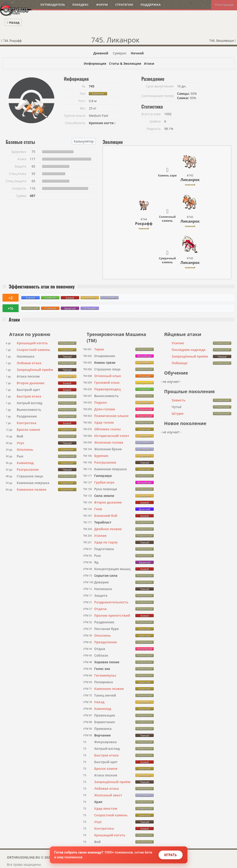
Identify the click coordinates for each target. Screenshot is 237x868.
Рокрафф (144, 224)
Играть (171, 855)
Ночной (137, 53)
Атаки (149, 63)
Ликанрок (190, 180)
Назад (13, 22)
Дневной (101, 53)
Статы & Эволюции (125, 63)
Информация (95, 63)
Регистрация (224, 5)
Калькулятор (84, 141)
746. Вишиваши (222, 41)
